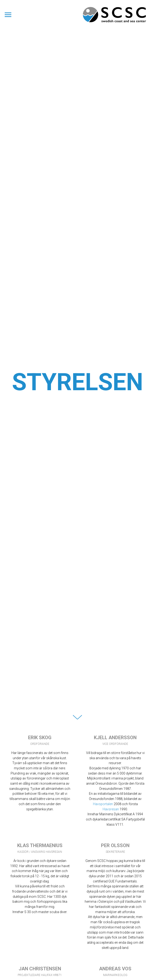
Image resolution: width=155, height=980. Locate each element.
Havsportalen (103, 804)
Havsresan (111, 809)
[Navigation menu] (8, 15)
